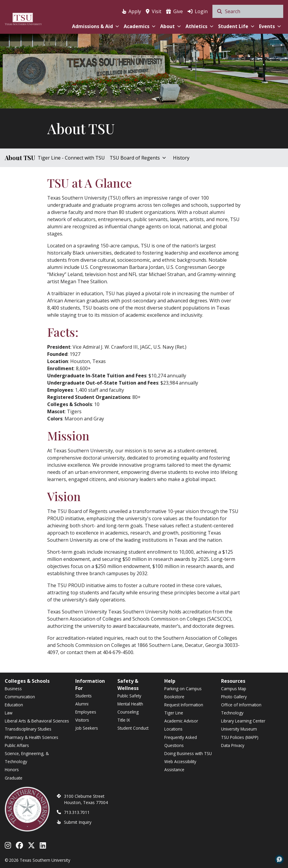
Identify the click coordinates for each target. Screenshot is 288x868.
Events (270, 26)
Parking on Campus (183, 689)
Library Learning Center (243, 721)
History (181, 158)
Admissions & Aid (95, 26)
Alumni (82, 704)
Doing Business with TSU (188, 753)
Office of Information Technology (241, 709)
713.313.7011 (77, 812)
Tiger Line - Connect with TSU (71, 158)
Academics (140, 26)
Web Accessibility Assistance (180, 766)
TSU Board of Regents (138, 158)
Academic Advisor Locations (181, 725)
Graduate (14, 778)
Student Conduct (133, 728)
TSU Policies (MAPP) (240, 737)
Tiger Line (174, 713)
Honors (12, 770)
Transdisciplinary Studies (28, 729)
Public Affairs (17, 745)
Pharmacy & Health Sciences (32, 737)
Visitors (82, 720)
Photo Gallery (234, 697)
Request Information (184, 705)
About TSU (20, 158)
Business (13, 689)
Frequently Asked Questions (181, 741)
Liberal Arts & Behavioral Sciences (37, 721)
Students (84, 696)
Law (9, 713)
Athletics (199, 26)
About (170, 26)
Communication (20, 697)
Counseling (128, 712)
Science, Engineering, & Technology (27, 757)
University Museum (239, 729)
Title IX (124, 720)
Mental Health (130, 704)
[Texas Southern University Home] (23, 18)
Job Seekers (87, 728)
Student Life (236, 26)
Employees (86, 712)
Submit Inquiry (78, 822)
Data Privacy (233, 745)
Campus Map (234, 689)
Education (14, 705)
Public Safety (129, 696)
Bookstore (174, 697)
